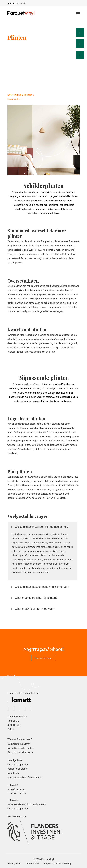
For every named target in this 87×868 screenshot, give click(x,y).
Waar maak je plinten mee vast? (33, 609)
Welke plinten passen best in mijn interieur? (40, 587)
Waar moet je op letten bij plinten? (35, 598)
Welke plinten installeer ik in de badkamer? (40, 527)
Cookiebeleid (32, 864)
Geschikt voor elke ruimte (20, 752)
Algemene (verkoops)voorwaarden (25, 777)
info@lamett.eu (18, 789)
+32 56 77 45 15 (18, 794)
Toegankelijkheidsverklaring (57, 864)
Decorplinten (15, 99)
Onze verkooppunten (18, 765)
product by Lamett (17, 3)
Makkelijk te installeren (19, 744)
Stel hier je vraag (43, 658)
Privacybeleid (14, 864)
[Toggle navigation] (78, 13)
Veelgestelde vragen (18, 769)
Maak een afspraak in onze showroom (27, 804)
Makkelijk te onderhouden (20, 748)
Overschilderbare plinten (21, 95)
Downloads (13, 773)
